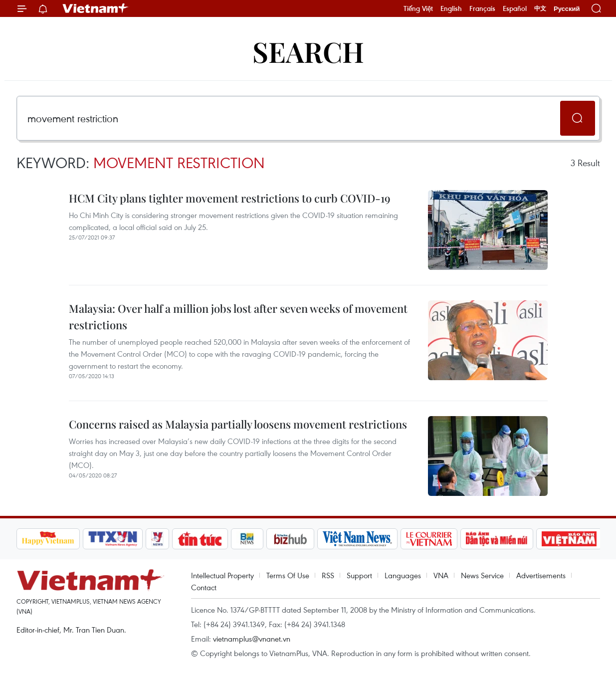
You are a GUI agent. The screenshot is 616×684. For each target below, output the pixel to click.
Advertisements (541, 575)
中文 (540, 8)
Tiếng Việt (418, 8)
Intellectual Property (222, 575)
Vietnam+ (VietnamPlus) (96, 8)
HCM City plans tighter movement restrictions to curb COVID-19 (230, 198)
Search (308, 51)
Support (359, 575)
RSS (328, 575)
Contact (204, 587)
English (451, 8)
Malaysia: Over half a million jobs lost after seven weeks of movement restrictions (238, 317)
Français (482, 8)
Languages (403, 575)
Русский (567, 9)
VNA (441, 575)
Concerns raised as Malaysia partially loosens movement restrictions (238, 424)
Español (515, 8)
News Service (482, 575)
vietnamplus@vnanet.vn (252, 639)
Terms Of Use (288, 575)
